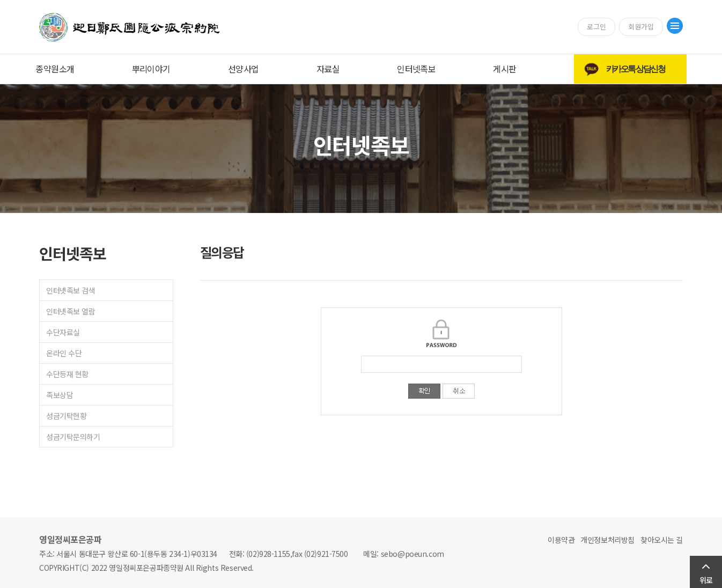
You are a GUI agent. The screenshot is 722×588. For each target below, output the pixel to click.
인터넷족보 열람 (71, 311)
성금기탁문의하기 (73, 437)
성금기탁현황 (66, 416)
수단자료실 (63, 332)
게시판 (504, 69)
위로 (706, 580)
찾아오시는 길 (662, 540)
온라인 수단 (64, 353)
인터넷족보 (416, 69)
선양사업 (244, 69)
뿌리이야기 (151, 69)
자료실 (328, 69)
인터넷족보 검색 (71, 290)
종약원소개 (55, 69)
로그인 (596, 27)
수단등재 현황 (67, 374)
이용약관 (561, 540)
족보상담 (60, 395)
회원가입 (641, 27)
